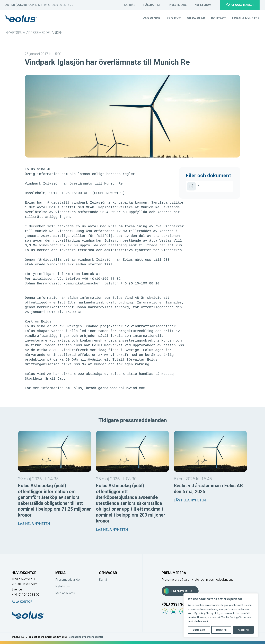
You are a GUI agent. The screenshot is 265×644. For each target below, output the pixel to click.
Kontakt (219, 18)
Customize (199, 630)
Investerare (178, 5)
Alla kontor (22, 602)
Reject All (221, 630)
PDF (195, 186)
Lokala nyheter (246, 18)
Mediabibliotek (65, 593)
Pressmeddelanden (45, 33)
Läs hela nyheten (34, 524)
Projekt (174, 18)
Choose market (240, 5)
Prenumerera (178, 591)
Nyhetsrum (203, 5)
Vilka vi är (196, 18)
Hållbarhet (152, 5)
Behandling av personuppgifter (86, 637)
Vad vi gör (152, 18)
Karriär (130, 5)
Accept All (243, 630)
